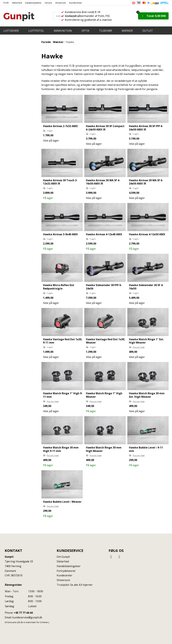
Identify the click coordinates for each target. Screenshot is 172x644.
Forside (46, 42)
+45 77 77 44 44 (23, 613)
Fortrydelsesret (66, 571)
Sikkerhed (17, 3)
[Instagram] (119, 557)
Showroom (61, 3)
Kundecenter (76, 3)
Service (48, 3)
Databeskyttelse (33, 3)
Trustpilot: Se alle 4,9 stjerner (75, 585)
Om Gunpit (63, 557)
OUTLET (148, 31)
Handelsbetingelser (69, 566)
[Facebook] (112, 557)
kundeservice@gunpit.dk (27, 617)
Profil (6, 3)
